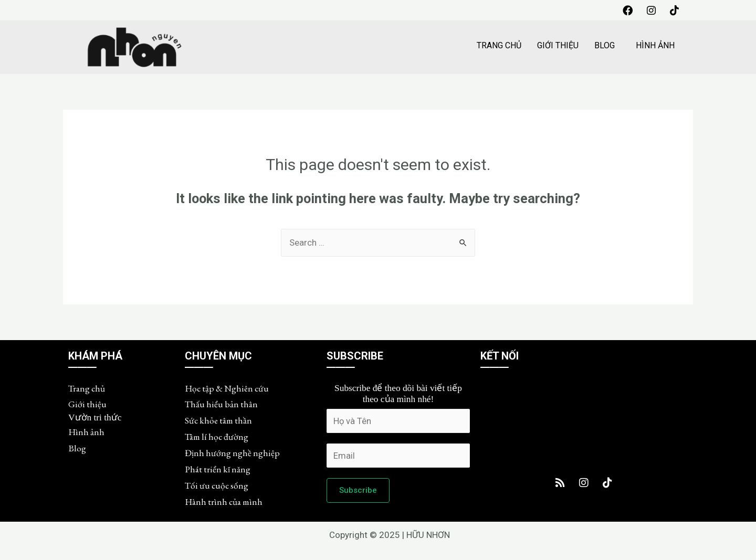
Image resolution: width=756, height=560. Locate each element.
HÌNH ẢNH (655, 46)
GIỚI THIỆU (558, 46)
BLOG (605, 46)
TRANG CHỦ (499, 46)
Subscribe (358, 493)
